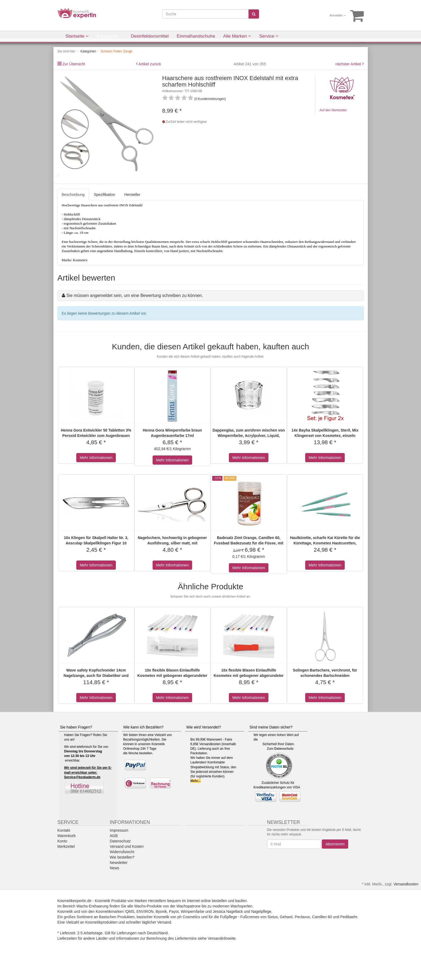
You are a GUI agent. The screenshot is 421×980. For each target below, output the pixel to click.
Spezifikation (104, 217)
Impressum (119, 853)
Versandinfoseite (222, 961)
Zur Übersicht (74, 64)
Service (269, 36)
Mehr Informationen (96, 480)
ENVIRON (145, 934)
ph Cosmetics (189, 940)
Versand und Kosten (127, 869)
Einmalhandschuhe (196, 36)
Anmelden (338, 15)
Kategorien (110, 36)
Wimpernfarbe (193, 934)
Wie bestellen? (122, 880)
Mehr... (196, 804)
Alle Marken (237, 36)
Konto (62, 864)
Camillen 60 (322, 940)
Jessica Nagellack (228, 934)
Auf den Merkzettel (333, 110)
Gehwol (286, 940)
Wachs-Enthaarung (92, 929)
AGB (114, 859)
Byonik (161, 934)
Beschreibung (73, 217)
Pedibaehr (349, 940)
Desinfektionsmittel (150, 36)
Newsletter (119, 885)
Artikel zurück (150, 64)
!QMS (129, 934)
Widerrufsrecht (122, 875)
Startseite (77, 36)
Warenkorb (67, 859)
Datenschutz (284, 771)
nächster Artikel (349, 64)
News (115, 891)
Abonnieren (335, 867)
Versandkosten (406, 907)
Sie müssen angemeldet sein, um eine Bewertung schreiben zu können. (135, 318)
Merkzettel (66, 869)
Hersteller (132, 217)
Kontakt (64, 853)
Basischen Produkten (117, 940)
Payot (174, 934)
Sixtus (273, 940)
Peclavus (302, 940)
